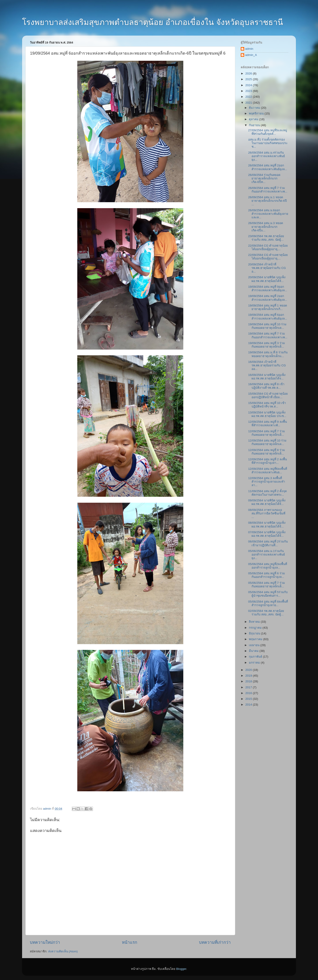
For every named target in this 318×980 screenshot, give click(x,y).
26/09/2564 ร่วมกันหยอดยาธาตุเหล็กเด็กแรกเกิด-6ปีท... (264, 178)
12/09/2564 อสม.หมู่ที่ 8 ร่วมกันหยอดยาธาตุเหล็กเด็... (267, 452)
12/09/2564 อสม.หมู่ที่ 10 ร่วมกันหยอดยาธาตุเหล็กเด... (267, 442)
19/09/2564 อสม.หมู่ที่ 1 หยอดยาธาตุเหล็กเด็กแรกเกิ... (268, 307)
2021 (249, 103)
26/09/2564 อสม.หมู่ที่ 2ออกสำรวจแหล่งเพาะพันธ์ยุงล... (268, 167)
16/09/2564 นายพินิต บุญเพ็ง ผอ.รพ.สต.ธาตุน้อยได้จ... (267, 377)
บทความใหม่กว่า (45, 942)
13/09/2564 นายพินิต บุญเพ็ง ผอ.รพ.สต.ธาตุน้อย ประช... (267, 414)
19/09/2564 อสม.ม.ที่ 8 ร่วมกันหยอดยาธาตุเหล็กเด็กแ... (268, 354)
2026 (249, 73)
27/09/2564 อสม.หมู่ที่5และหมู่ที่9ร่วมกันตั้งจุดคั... (268, 132)
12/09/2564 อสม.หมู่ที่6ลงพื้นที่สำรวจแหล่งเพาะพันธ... (268, 471)
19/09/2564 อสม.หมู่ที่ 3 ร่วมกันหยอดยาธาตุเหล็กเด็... (267, 345)
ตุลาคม (254, 119)
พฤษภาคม (256, 639)
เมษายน (255, 645)
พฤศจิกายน (257, 113)
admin (249, 49)
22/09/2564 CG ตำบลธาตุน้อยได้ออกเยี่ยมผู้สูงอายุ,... (268, 247)
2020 (249, 670)
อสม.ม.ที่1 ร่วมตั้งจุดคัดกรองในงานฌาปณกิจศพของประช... (268, 143)
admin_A (251, 55)
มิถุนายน (255, 633)
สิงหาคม (255, 622)
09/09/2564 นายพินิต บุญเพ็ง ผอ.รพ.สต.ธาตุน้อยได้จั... (267, 502)
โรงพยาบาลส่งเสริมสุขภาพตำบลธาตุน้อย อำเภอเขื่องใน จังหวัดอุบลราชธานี (153, 22)
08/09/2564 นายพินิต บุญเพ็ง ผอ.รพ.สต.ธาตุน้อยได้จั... (267, 524)
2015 (249, 699)
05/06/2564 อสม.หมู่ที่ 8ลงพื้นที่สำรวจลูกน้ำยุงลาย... (268, 603)
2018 (249, 681)
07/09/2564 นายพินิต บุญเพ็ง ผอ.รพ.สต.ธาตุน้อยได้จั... (267, 534)
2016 (249, 693)
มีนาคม (254, 651)
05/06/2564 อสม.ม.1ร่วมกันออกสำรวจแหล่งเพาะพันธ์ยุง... (267, 555)
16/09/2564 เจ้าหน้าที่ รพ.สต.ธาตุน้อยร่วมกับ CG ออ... (267, 365)
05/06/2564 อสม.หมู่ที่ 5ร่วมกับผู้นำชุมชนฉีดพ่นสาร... (268, 594)
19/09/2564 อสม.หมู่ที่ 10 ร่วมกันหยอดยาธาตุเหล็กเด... (267, 326)
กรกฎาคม (256, 628)
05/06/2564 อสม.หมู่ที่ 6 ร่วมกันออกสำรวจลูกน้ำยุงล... (267, 575)
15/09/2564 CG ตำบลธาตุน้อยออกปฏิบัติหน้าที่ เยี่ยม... (268, 395)
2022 (249, 97)
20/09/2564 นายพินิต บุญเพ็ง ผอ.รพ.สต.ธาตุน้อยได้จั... (267, 279)
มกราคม (255, 663)
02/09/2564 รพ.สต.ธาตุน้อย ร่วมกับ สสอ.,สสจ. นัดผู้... (266, 613)
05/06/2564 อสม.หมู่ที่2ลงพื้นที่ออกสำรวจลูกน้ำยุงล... (268, 566)
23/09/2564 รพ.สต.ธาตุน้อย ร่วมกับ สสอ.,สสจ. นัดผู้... (266, 238)
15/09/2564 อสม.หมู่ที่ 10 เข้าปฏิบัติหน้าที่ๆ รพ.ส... (267, 405)
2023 (249, 91)
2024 (249, 85)
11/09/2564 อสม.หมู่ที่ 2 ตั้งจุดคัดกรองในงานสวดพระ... (268, 493)
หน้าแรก (130, 942)
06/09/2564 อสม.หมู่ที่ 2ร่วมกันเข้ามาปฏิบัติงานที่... (268, 543)
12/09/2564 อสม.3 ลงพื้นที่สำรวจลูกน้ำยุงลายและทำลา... (267, 482)
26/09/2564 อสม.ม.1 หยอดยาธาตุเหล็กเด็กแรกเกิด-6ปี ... (268, 201)
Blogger (181, 969)
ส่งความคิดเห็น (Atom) (63, 951)
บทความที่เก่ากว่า (215, 942)
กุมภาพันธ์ (256, 657)
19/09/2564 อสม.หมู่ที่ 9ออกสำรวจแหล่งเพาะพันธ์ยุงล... (268, 288)
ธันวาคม (255, 108)
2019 (249, 676)
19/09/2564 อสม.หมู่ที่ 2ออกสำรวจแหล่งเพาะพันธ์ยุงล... (268, 298)
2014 (249, 705)
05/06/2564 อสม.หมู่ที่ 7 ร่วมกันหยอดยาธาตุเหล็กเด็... (267, 585)
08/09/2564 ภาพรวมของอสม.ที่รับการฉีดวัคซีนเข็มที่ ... (267, 513)
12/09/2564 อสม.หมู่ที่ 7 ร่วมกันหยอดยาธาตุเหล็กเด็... (267, 433)
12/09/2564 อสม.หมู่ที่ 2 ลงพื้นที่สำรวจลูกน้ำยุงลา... (268, 461)
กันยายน (255, 125)
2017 (249, 687)
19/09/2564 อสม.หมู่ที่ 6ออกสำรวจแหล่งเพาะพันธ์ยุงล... (268, 317)
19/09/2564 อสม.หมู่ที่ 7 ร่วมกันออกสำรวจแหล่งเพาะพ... (268, 335)
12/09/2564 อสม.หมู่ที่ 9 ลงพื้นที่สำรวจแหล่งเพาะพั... (268, 423)
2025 (249, 79)
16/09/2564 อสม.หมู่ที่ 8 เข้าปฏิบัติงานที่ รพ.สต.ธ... (266, 386)
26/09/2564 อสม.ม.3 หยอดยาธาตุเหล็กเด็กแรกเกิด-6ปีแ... (266, 227)
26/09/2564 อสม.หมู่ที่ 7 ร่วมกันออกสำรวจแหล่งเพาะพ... (268, 190)
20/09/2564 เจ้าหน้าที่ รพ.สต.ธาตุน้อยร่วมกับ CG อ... (267, 268)
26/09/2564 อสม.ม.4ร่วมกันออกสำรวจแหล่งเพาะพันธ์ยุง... (267, 156)
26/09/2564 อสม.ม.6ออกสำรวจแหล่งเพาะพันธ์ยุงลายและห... (268, 214)
